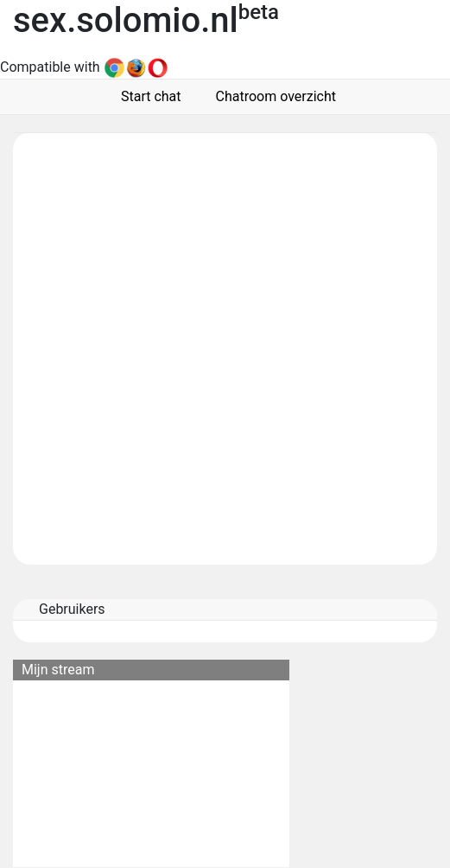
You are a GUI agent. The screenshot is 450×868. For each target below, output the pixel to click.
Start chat (148, 96)
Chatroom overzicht (273, 96)
